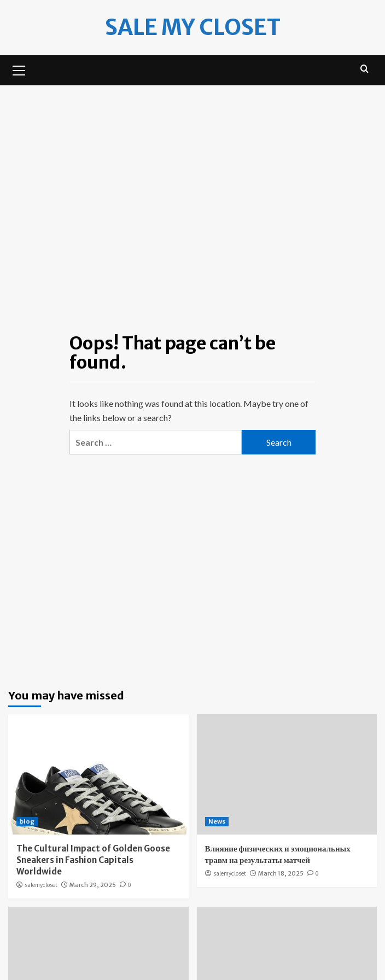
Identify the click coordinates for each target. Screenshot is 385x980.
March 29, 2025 (93, 885)
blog (27, 821)
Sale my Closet (193, 27)
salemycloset (41, 885)
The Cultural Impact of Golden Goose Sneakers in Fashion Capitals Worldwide (93, 860)
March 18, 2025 (281, 873)
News (217, 821)
